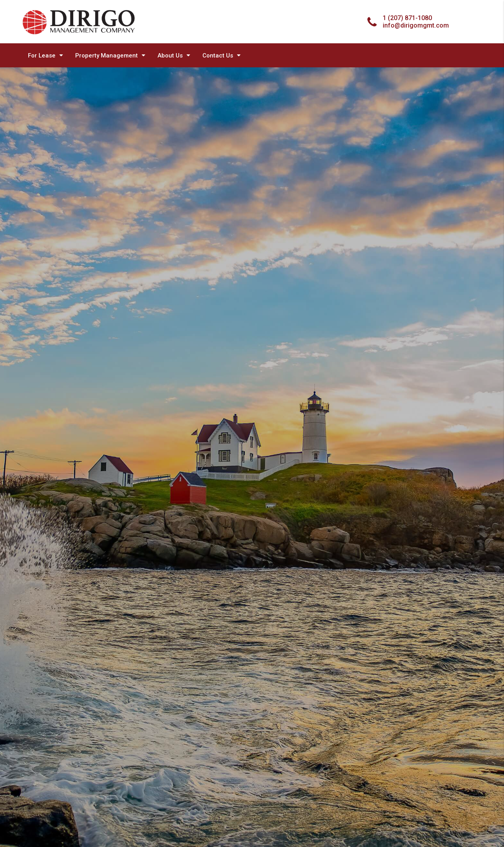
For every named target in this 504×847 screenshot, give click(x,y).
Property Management (107, 56)
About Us (170, 56)
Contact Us (218, 56)
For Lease (42, 56)
